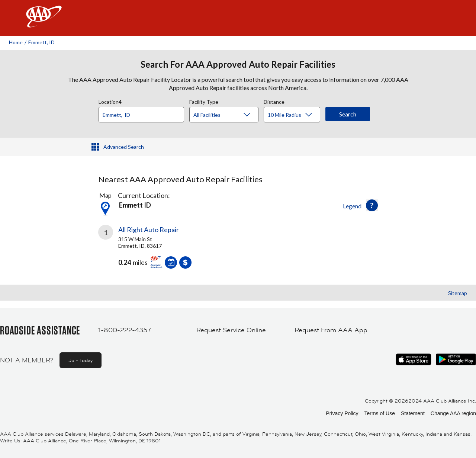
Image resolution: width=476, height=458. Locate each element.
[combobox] (144, 113)
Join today (81, 360)
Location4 (110, 101)
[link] (168, 250)
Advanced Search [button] (124, 147)
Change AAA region (453, 413)
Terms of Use (379, 413)
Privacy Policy (342, 413)
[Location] (141, 115)
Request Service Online (231, 330)
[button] (372, 205)
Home (16, 42)
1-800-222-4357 (125, 330)
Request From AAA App (331, 330)
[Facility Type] (230, 115)
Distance (274, 101)
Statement (413, 413)
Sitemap (458, 293)
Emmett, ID (41, 42)
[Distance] (295, 115)
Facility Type (204, 101)
